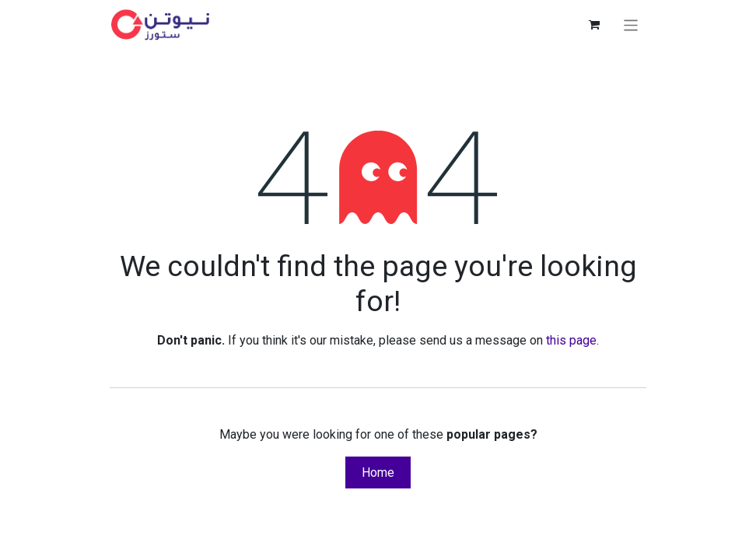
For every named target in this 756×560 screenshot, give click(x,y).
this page (571, 340)
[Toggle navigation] (631, 24)
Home (378, 472)
